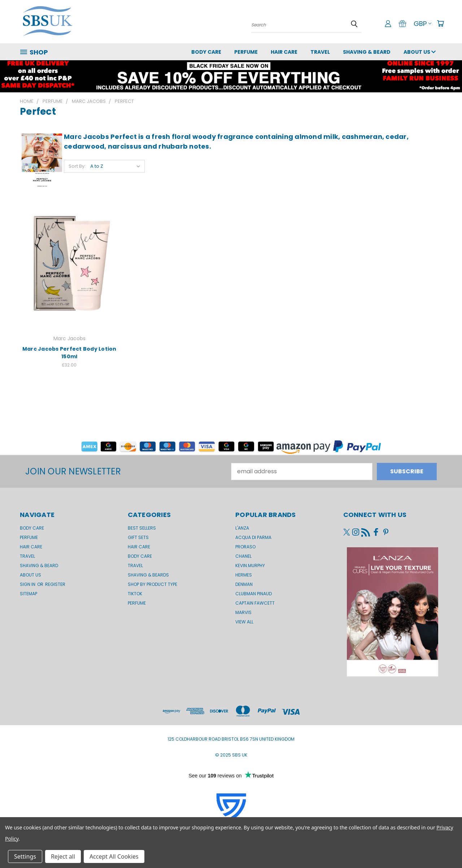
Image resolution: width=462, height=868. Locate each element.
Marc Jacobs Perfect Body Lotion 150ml (69, 353)
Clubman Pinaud (254, 594)
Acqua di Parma (253, 537)
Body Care (206, 52)
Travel (320, 52)
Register (55, 584)
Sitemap (29, 594)
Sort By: (77, 166)
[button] (231, 76)
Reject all (63, 856)
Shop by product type (152, 584)
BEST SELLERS (142, 528)
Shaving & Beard (367, 52)
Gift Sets (138, 537)
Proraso (245, 547)
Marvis (243, 612)
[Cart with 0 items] (440, 23)
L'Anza (242, 528)
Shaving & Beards (148, 575)
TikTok (135, 594)
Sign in (28, 584)
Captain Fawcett (255, 603)
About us (420, 52)
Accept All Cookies (114, 856)
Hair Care (284, 52)
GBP (422, 24)
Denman (244, 584)
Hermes (244, 575)
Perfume (246, 52)
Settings (25, 856)
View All (244, 622)
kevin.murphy (250, 565)
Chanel (243, 556)
